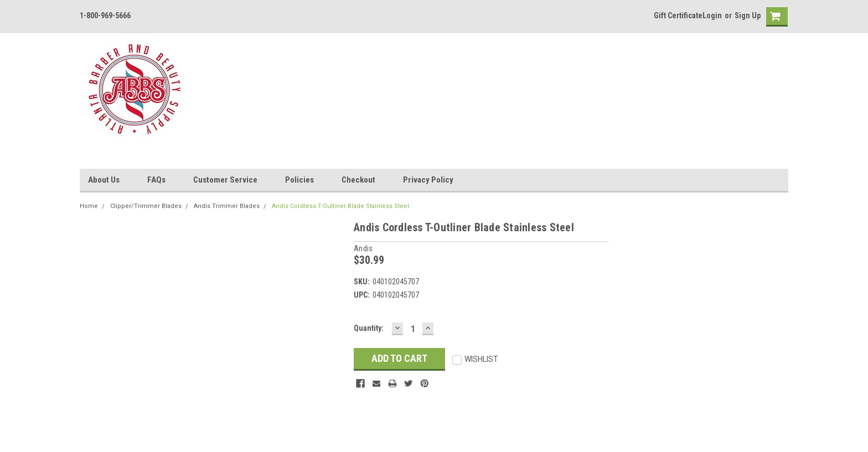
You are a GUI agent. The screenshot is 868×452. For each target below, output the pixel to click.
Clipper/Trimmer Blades (146, 206)
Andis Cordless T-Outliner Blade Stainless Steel (340, 206)
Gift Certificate (678, 15)
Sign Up (748, 15)
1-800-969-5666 (105, 15)
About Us (104, 180)
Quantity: (369, 328)
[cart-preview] (774, 17)
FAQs (156, 180)
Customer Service (225, 180)
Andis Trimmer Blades (227, 206)
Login (712, 15)
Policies (299, 180)
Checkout (358, 180)
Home (89, 206)
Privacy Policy (428, 180)
